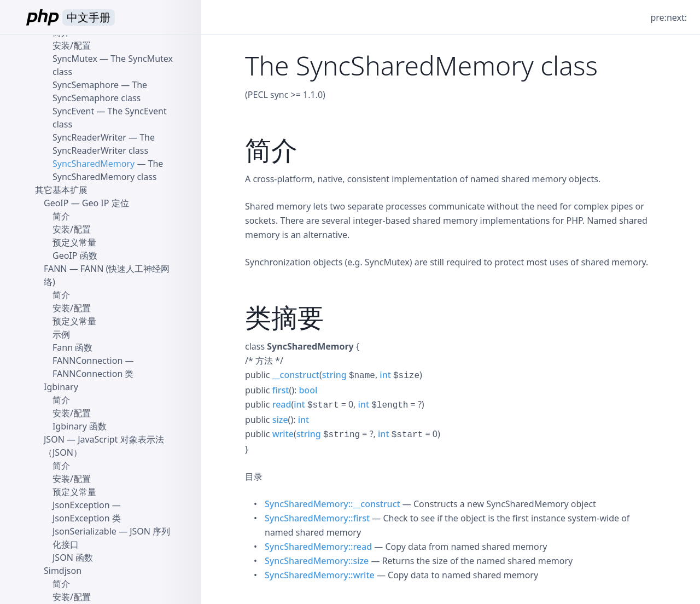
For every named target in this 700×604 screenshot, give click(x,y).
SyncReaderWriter (89, 137)
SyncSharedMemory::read (318, 547)
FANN (56, 269)
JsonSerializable (84, 531)
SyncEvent (73, 111)
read (282, 404)
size (280, 420)
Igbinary (61, 387)
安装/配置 (72, 45)
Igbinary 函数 (80, 426)
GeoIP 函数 (75, 255)
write (283, 434)
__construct (296, 375)
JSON (54, 439)
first (281, 390)
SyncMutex (75, 59)
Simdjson (63, 571)
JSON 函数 (73, 557)
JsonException (81, 505)
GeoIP (56, 203)
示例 (61, 334)
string (334, 375)
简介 (61, 216)
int (385, 375)
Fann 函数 (72, 347)
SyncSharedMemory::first (317, 518)
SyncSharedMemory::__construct (332, 504)
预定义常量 (74, 242)
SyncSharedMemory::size (317, 561)
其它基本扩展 (61, 190)
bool (308, 390)
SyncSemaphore (86, 85)
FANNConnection (87, 361)
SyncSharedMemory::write (320, 575)
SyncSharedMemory (94, 164)
